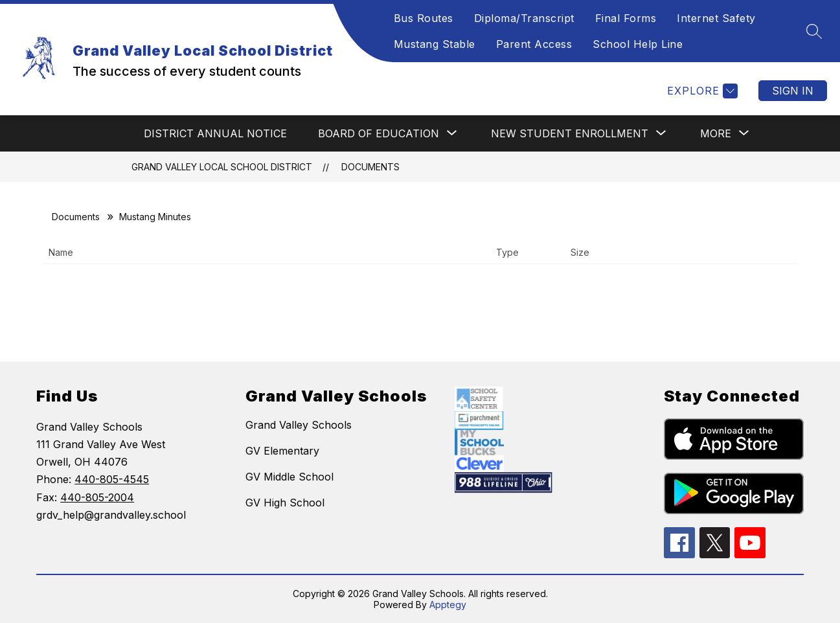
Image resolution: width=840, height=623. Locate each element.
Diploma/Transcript (524, 18)
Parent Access (534, 44)
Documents (370, 167)
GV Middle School (289, 477)
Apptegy (448, 605)
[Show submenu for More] (716, 133)
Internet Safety (716, 18)
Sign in (793, 91)
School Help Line (638, 44)
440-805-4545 (112, 479)
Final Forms (626, 18)
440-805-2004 (97, 497)
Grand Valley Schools (299, 425)
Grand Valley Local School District (222, 167)
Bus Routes (424, 18)
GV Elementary (282, 451)
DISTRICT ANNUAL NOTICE (215, 133)
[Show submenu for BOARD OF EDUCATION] (379, 133)
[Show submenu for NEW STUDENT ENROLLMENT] (570, 133)
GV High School (285, 503)
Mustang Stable (435, 44)
